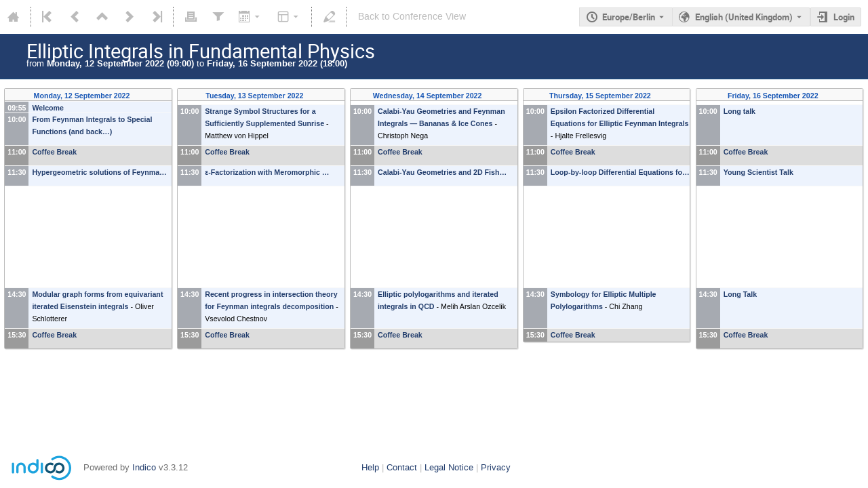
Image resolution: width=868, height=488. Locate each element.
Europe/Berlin (629, 17)
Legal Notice (449, 467)
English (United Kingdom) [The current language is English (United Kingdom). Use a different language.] (744, 17)
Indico (144, 467)
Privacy (496, 467)
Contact (402, 467)
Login (844, 17)
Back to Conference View (412, 17)
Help (370, 467)
